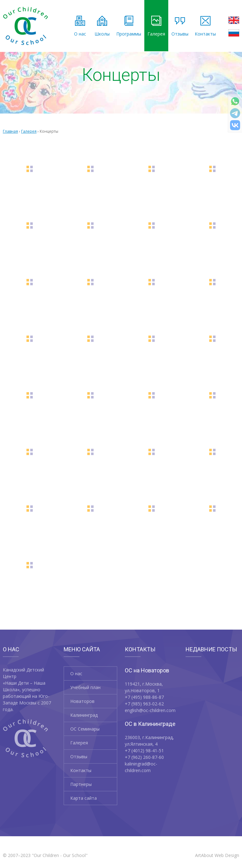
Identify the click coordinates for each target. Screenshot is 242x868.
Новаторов (82, 701)
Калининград (84, 715)
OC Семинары (85, 729)
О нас (80, 26)
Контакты (205, 26)
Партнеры (81, 784)
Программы (129, 26)
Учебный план (85, 687)
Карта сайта (84, 798)
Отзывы (180, 26)
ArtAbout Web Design (217, 855)
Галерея (156, 26)
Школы (102, 26)
